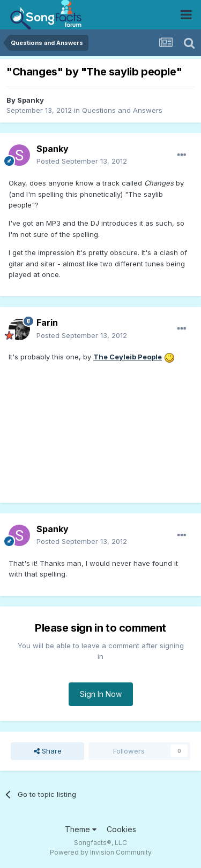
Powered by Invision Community (101, 852)
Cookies (121, 829)
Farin (47, 322)
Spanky (31, 100)
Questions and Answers (122, 110)
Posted (82, 161)
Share (48, 751)
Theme (81, 829)
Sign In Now (101, 694)
